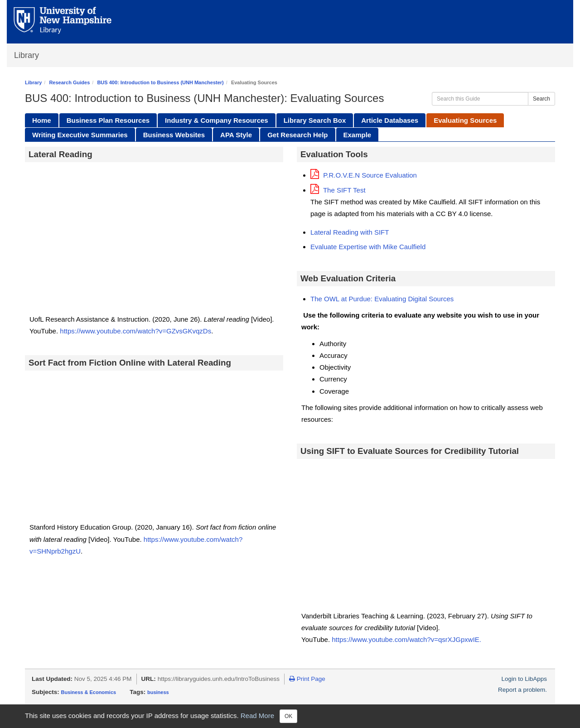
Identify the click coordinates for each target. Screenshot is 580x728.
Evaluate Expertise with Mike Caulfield (368, 247)
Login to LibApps (524, 679)
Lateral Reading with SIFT (350, 232)
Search (541, 99)
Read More (257, 716)
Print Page (307, 679)
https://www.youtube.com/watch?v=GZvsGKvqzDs (135, 331)
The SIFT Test (338, 190)
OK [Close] (288, 716)
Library (27, 55)
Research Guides (69, 82)
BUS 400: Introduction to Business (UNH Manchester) (160, 82)
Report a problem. (522, 690)
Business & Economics (89, 692)
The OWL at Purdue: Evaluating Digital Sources (382, 299)
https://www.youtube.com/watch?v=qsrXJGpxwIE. (407, 639)
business (158, 692)
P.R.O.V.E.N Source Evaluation (364, 175)
